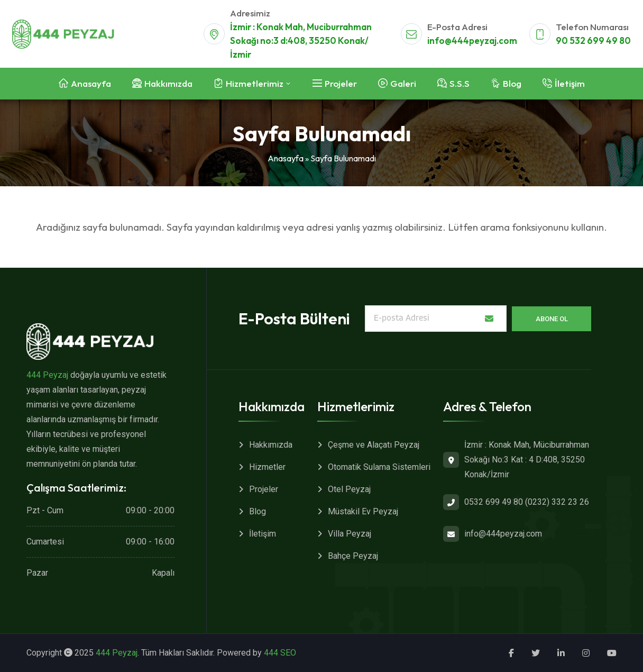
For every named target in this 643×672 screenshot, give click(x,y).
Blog (258, 511)
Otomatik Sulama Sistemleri (379, 467)
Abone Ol (552, 319)
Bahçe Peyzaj (353, 556)
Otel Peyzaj (349, 489)
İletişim (263, 534)
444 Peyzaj (47, 375)
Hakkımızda (271, 445)
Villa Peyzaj (350, 534)
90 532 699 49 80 (593, 40)
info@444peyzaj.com (472, 40)
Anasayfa (286, 158)
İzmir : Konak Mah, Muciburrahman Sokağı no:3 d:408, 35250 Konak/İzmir (301, 40)
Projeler (264, 489)
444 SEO (280, 653)
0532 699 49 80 (494, 502)
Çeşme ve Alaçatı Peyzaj (374, 445)
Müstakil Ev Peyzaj (363, 511)
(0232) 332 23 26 (557, 502)
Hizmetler (267, 467)
